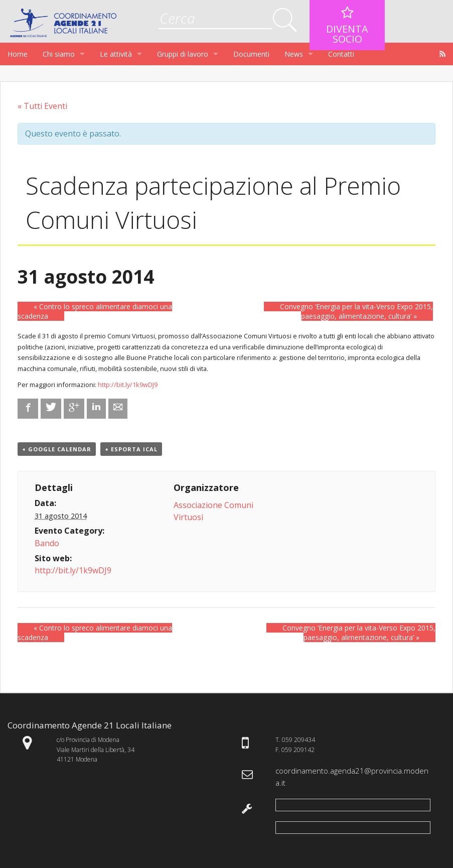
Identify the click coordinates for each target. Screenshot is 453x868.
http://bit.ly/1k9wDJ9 (128, 385)
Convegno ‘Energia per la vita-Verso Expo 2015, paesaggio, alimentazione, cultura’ (356, 311)
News (294, 54)
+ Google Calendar (57, 449)
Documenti (251, 54)
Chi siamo (59, 54)
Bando (47, 543)
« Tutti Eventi (42, 106)
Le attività (116, 54)
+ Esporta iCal (131, 449)
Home (18, 54)
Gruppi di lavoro (183, 54)
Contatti (341, 54)
